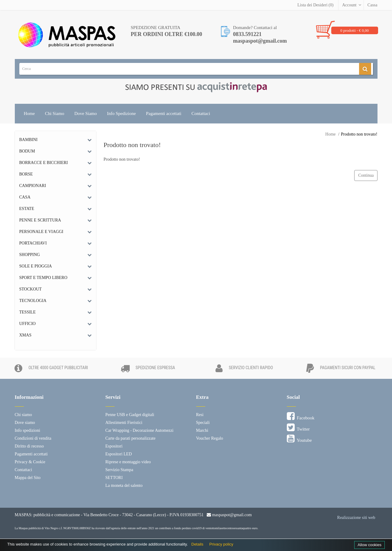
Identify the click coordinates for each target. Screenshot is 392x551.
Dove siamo (25, 423)
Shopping (30, 255)
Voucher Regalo (210, 438)
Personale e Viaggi (41, 232)
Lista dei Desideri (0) (315, 5)
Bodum (27, 151)
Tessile (28, 312)
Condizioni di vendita (33, 438)
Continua (366, 175)
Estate (27, 209)
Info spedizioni (28, 430)
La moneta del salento (124, 485)
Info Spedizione (121, 113)
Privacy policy (221, 544)
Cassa (373, 5)
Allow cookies (369, 545)
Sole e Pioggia (36, 266)
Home (29, 113)
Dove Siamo (86, 113)
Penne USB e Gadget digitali (130, 415)
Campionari (33, 186)
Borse (26, 174)
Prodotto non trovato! (359, 134)
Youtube (299, 439)
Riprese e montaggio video (128, 462)
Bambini (29, 140)
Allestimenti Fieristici (124, 423)
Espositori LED (119, 454)
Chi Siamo (55, 113)
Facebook (301, 416)
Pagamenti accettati (164, 113)
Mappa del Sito (28, 478)
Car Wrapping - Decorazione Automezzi (139, 430)
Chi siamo (23, 415)
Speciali (203, 423)
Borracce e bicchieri (44, 163)
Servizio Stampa (119, 470)
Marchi (202, 430)
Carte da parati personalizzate (131, 438)
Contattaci (201, 113)
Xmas (25, 335)
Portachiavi (33, 243)
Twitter (298, 428)
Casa (25, 197)
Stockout (31, 289)
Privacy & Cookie (30, 462)
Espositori (114, 446)
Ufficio (28, 324)
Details (197, 544)
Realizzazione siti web (356, 518)
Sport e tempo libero (43, 278)
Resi (200, 415)
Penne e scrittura (40, 220)
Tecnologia (33, 301)
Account (349, 5)
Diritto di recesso (29, 446)
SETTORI (114, 478)
